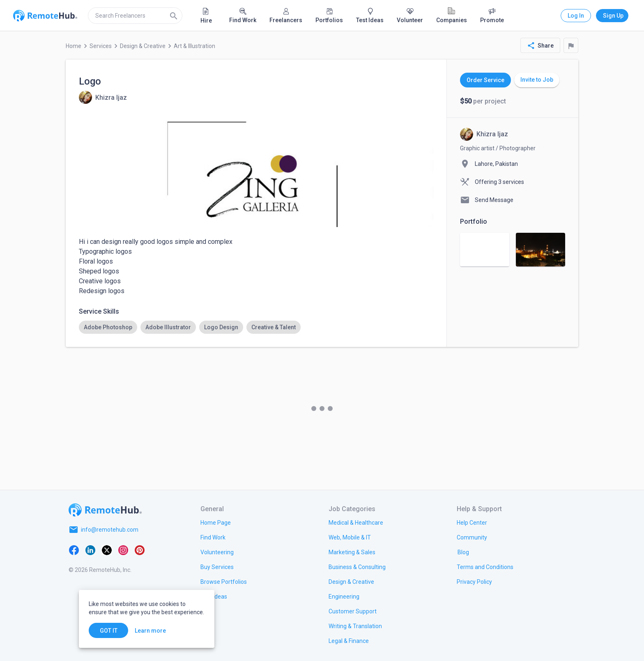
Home (74, 46)
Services (101, 46)
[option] (108, 327)
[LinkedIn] (90, 549)
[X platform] (107, 549)
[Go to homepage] (105, 510)
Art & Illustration (194, 46)
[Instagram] (123, 549)
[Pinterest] (140, 549)
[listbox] (256, 327)
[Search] (174, 16)
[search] (135, 16)
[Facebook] (74, 549)
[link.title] (216, 522)
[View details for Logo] (103, 97)
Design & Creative (143, 46)
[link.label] (472, 522)
